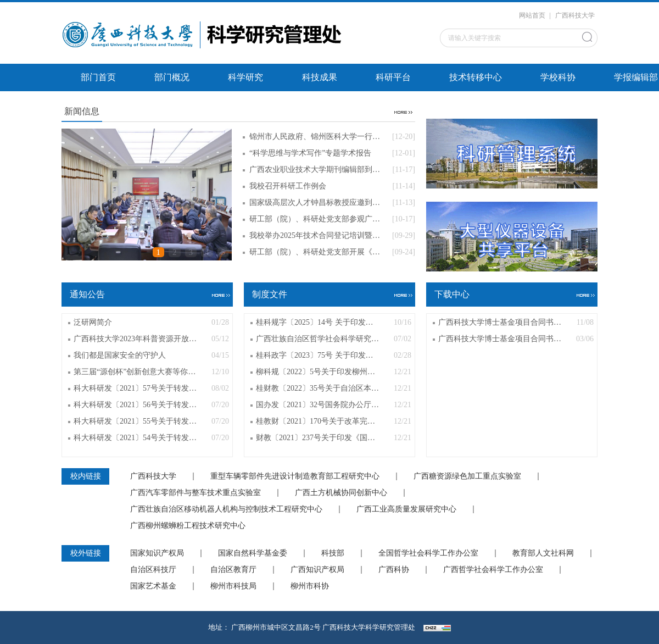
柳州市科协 (310, 586)
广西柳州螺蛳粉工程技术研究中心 (188, 526)
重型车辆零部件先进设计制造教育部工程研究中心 (295, 476)
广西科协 (394, 570)
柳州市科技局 (233, 586)
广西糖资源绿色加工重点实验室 (467, 476)
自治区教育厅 (233, 570)
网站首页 (532, 15)
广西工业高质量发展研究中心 (406, 509)
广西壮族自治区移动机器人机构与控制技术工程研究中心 (226, 509)
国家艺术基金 (153, 586)
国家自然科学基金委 (253, 553)
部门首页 (98, 77)
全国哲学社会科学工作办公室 (428, 553)
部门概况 (172, 77)
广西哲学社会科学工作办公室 (493, 570)
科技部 (333, 553)
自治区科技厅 (153, 570)
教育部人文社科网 (543, 553)
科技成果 (320, 77)
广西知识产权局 (317, 570)
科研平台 (393, 77)
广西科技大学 (575, 15)
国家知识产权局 (157, 553)
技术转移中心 (476, 77)
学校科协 (558, 77)
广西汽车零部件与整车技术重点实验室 (196, 493)
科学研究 (245, 77)
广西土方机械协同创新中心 (341, 493)
